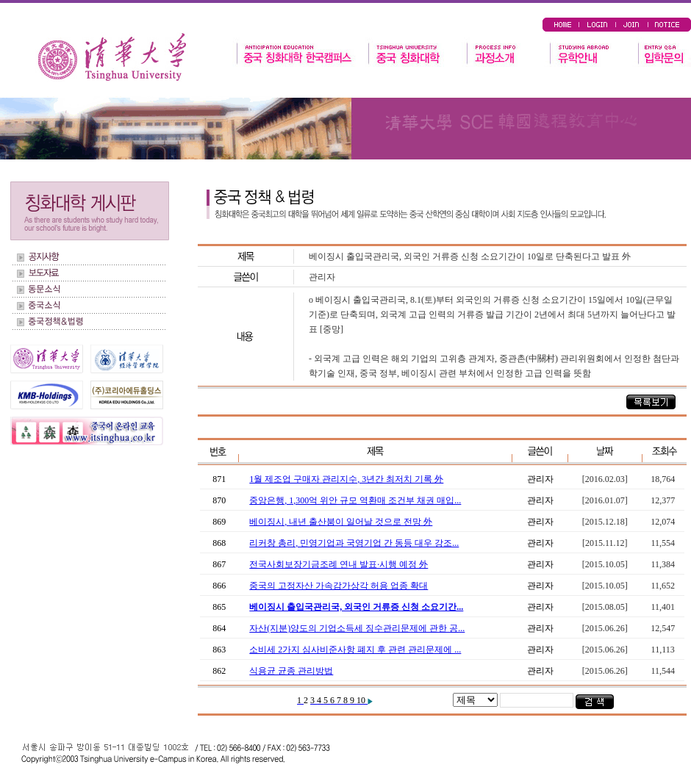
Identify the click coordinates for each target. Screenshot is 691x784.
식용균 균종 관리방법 (291, 671)
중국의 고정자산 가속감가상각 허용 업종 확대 (339, 586)
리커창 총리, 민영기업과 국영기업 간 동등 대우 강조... (354, 543)
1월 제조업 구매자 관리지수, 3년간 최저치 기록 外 (346, 479)
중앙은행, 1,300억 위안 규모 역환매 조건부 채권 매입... (355, 500)
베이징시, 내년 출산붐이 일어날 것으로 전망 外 (341, 522)
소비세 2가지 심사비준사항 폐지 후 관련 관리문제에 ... (355, 650)
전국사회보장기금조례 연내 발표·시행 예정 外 (339, 564)
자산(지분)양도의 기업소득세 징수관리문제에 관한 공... (357, 628)
